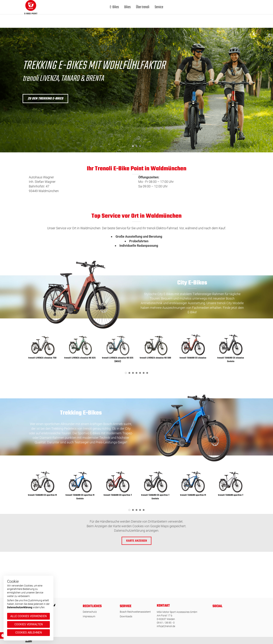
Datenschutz (90, 612)
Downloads (126, 616)
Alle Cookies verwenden (28, 616)
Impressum (89, 616)
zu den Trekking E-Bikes (45, 99)
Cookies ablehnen (29, 633)
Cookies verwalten (29, 624)
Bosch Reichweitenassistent (135, 612)
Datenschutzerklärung (20, 607)
